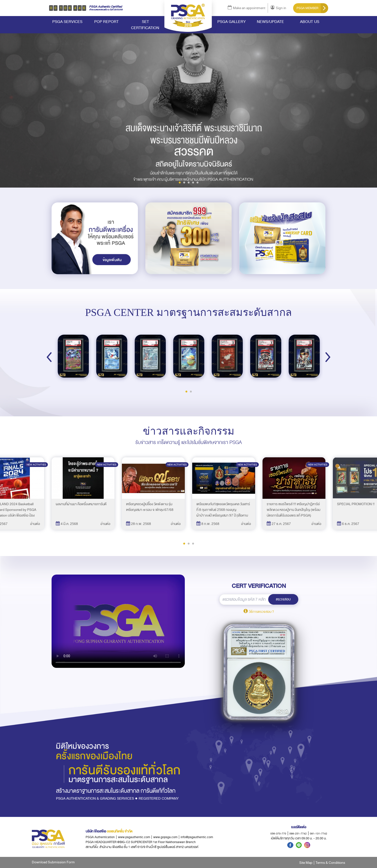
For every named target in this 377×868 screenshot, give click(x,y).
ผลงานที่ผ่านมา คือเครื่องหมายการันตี (81, 504)
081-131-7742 (319, 834)
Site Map (306, 863)
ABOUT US (310, 22)
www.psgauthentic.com (136, 837)
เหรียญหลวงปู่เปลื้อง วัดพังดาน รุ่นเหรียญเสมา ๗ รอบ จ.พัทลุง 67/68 (150, 507)
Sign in (278, 8)
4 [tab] (193, 182)
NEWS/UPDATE (270, 22)
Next (328, 357)
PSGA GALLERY (232, 22)
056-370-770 (278, 834)
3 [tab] (188, 182)
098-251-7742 (298, 834)
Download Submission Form (53, 862)
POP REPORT (106, 22)
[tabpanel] (188, 107)
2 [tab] (184, 182)
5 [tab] (197, 182)
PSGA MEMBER (312, 8)
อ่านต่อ (35, 524)
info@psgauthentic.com (197, 837)
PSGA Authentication (100, 837)
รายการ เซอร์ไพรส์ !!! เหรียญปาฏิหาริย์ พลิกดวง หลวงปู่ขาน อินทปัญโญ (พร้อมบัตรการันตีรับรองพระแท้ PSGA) (293, 510)
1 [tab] (180, 182)
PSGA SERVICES (67, 22)
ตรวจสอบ (283, 599)
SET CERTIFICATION (145, 25)
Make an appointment (246, 8)
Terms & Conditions (330, 863)
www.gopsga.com (165, 837)
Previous (49, 357)
